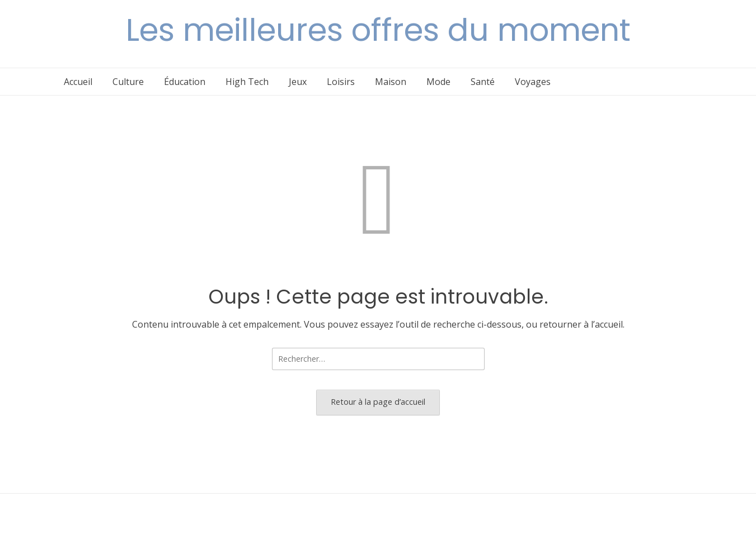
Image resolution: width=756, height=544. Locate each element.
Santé (483, 82)
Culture (128, 82)
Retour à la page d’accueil (378, 402)
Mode (438, 82)
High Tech (247, 82)
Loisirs (341, 82)
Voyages (533, 82)
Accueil (78, 82)
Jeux (298, 82)
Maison (391, 82)
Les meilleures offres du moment (378, 30)
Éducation (185, 82)
